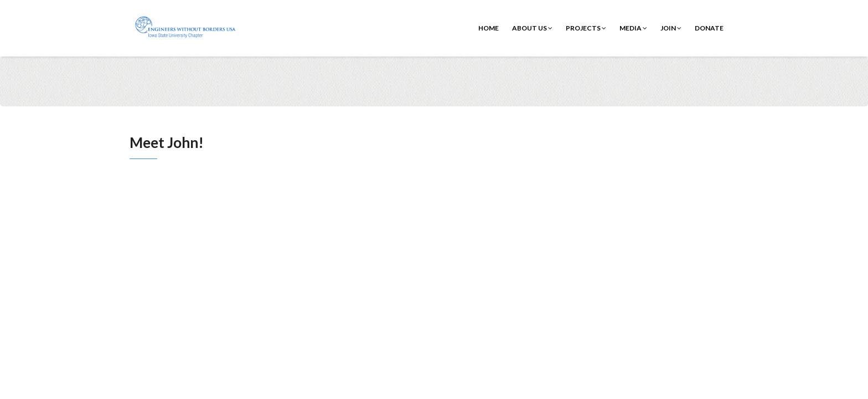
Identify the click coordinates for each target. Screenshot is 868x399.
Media (633, 28)
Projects (586, 28)
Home (489, 28)
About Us (532, 28)
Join (671, 28)
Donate (709, 28)
